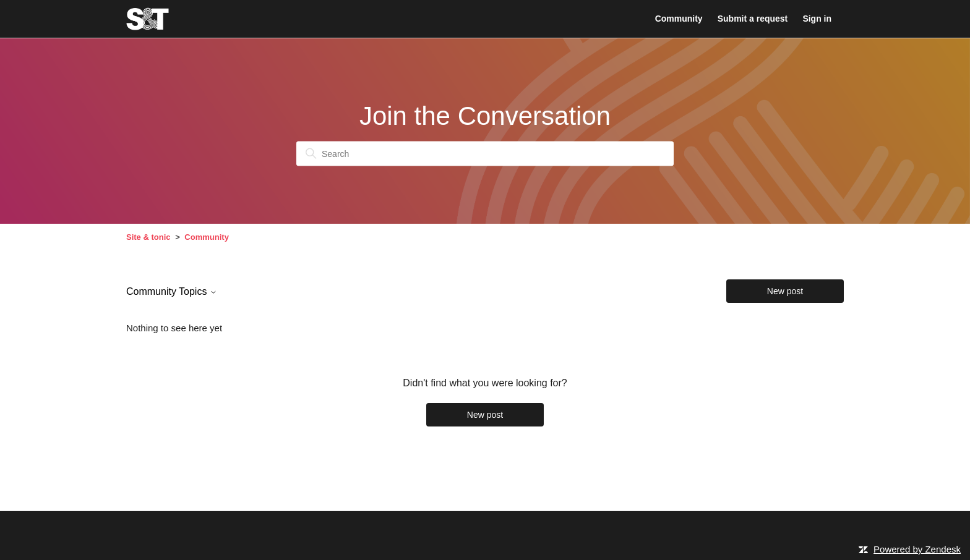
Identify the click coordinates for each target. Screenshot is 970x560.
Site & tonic (148, 237)
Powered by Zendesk (917, 549)
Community (679, 19)
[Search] (485, 154)
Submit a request (753, 19)
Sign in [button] (817, 19)
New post (785, 291)
